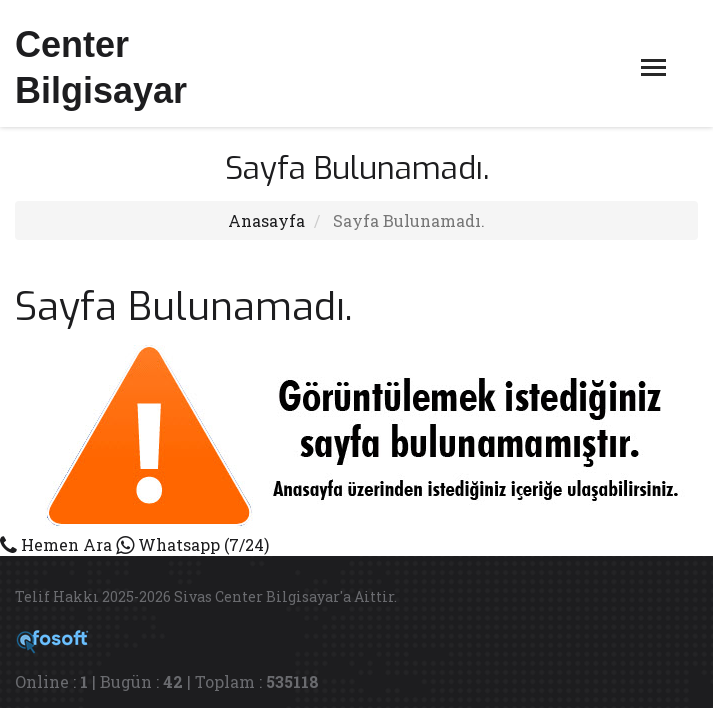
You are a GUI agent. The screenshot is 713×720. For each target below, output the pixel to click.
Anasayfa (266, 220)
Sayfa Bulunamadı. (409, 220)
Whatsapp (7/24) (192, 544)
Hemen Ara (56, 544)
